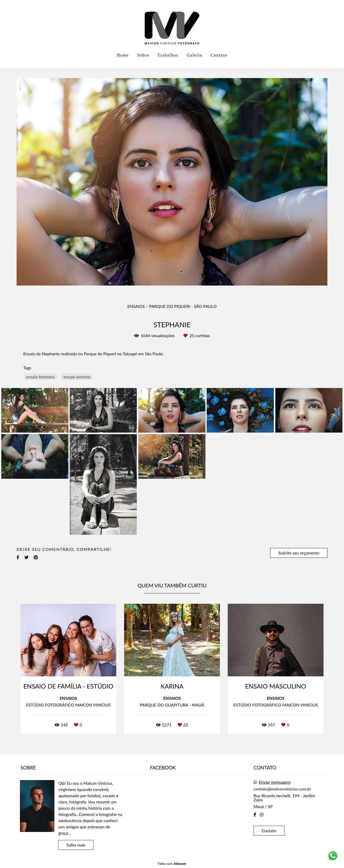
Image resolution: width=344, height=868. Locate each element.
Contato (219, 55)
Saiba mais (76, 845)
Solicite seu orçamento (299, 553)
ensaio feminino (40, 377)
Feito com (172, 864)
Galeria (195, 55)
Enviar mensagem (275, 782)
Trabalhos (168, 55)
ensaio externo (77, 377)
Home (123, 55)
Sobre (143, 55)
